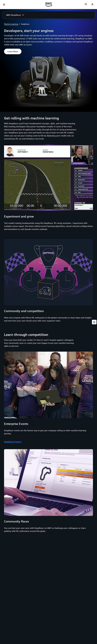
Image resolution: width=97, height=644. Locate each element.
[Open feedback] (94, 322)
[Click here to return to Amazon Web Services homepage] (48, 4)
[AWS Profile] (92, 5)
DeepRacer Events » (13, 442)
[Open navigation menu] (4, 5)
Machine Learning (11, 24)
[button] (15, 15)
